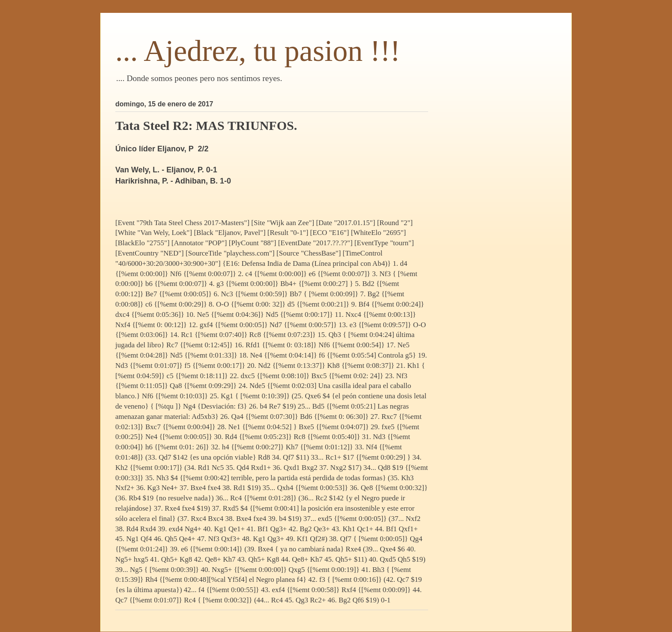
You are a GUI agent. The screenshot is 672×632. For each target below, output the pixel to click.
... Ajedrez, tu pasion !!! (258, 51)
